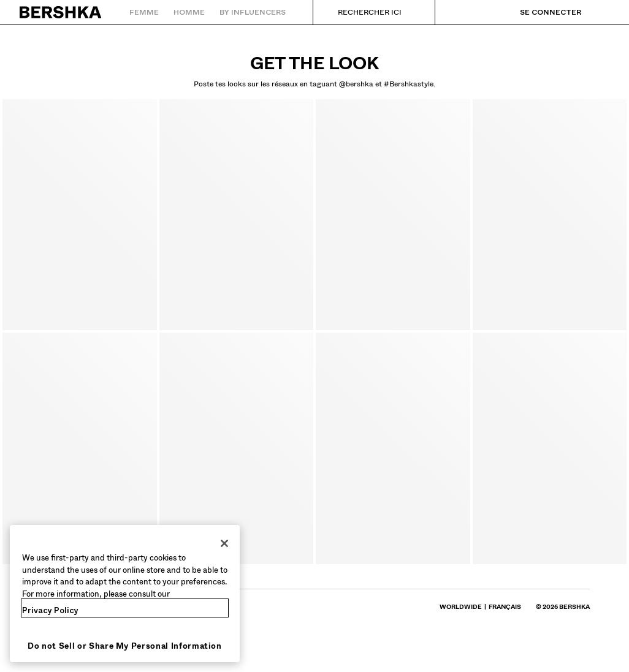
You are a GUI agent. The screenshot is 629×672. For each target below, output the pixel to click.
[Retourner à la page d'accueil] (61, 12)
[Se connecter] (538, 12)
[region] (125, 594)
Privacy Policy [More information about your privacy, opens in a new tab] (50, 610)
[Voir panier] (600, 12)
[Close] (224, 543)
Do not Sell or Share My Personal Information (125, 646)
